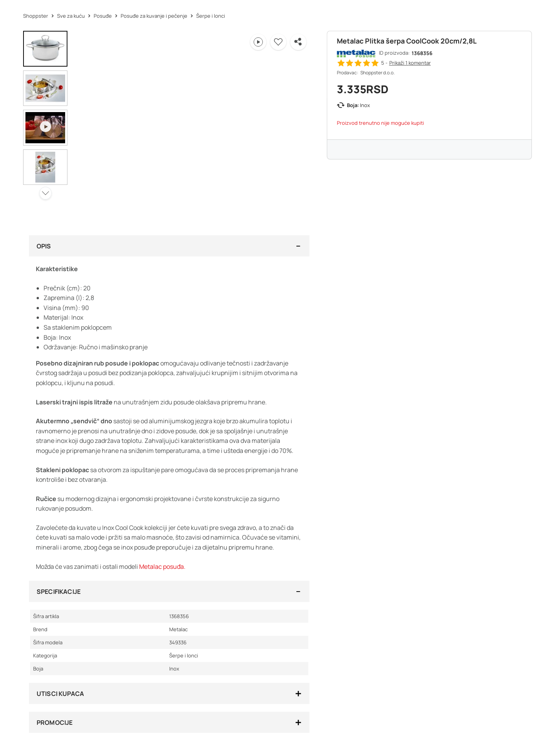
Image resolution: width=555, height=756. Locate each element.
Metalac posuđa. (162, 567)
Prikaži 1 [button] (410, 63)
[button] (278, 42)
